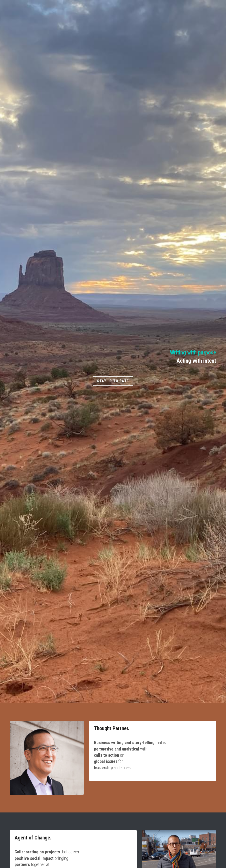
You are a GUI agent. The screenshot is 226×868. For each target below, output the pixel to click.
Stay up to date (113, 381)
